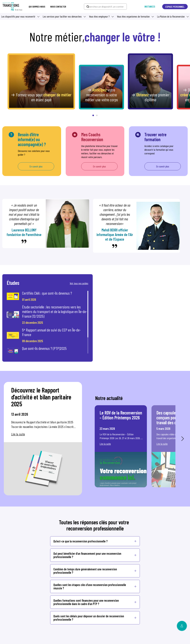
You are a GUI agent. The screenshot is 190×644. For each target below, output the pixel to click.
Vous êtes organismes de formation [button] (133, 16)
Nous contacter (58, 7)
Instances (150, 7)
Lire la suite (18, 434)
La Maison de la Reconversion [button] (171, 16)
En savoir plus (36, 166)
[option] (43, 439)
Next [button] (182, 439)
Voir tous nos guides (79, 283)
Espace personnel (175, 7)
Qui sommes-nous (37, 7)
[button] (93, 115)
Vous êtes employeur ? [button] (99, 16)
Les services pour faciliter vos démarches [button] (62, 16)
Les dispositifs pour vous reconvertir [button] (18, 16)
